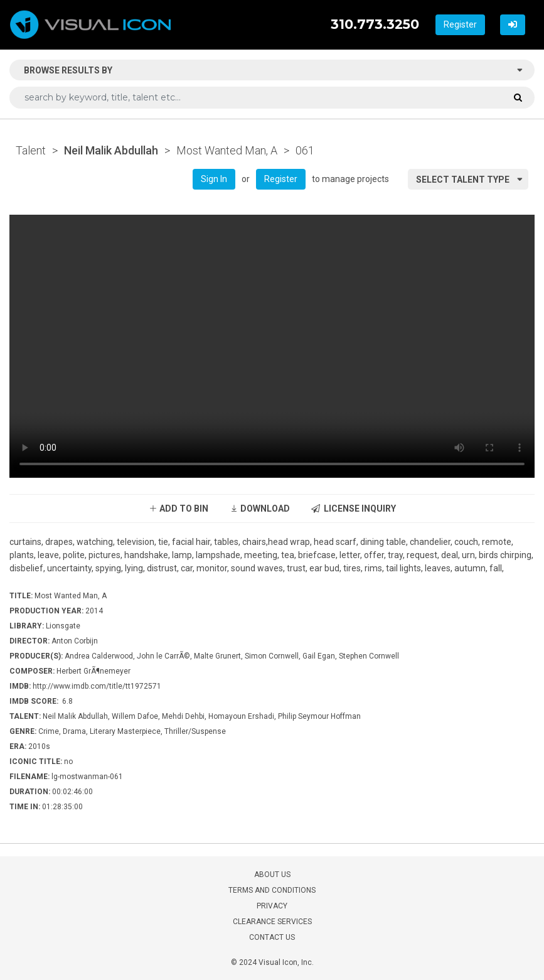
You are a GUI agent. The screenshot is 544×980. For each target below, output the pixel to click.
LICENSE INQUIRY (354, 509)
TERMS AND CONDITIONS (272, 890)
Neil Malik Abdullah (111, 150)
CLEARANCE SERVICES (272, 922)
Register (460, 24)
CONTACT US (272, 937)
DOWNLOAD (260, 509)
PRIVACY (272, 906)
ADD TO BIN (179, 509)
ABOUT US (272, 875)
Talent (31, 150)
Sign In (214, 179)
